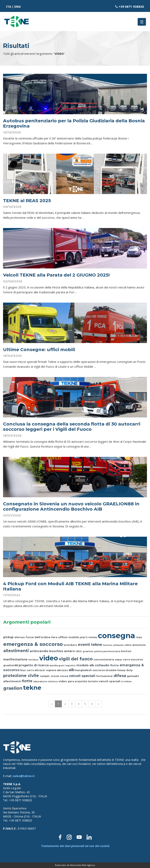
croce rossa (59, 676)
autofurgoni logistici (63, 665)
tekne (32, 688)
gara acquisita (77, 681)
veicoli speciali (82, 676)
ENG (18, 6)
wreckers (70, 645)
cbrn (79, 651)
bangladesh (84, 670)
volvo (128, 645)
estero (69, 651)
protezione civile (21, 676)
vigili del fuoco (76, 659)
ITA (9, 6)
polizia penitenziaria (107, 651)
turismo (93, 681)
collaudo (118, 645)
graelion (88, 651)
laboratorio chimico (46, 681)
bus (23, 670)
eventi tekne (90, 645)
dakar (118, 660)
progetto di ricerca (34, 665)
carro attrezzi (36, 670)
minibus (33, 660)
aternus (20, 637)
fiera (54, 637)
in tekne (126, 681)
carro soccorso (133, 660)
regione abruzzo (57, 670)
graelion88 (11, 665)
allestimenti (16, 651)
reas (139, 637)
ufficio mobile (69, 637)
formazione (104, 676)
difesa (120, 676)
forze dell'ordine (38, 637)
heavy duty (125, 670)
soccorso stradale (105, 670)
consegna (116, 636)
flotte (115, 665)
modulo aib (85, 665)
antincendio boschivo (46, 651)
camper (45, 676)
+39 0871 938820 (131, 6)
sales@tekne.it (24, 776)
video (49, 658)
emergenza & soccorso (33, 644)
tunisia (107, 645)
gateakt (133, 676)
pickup (8, 637)
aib (72, 670)
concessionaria (104, 660)
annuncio (139, 645)
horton (126, 651)
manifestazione (15, 659)
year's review (88, 637)
